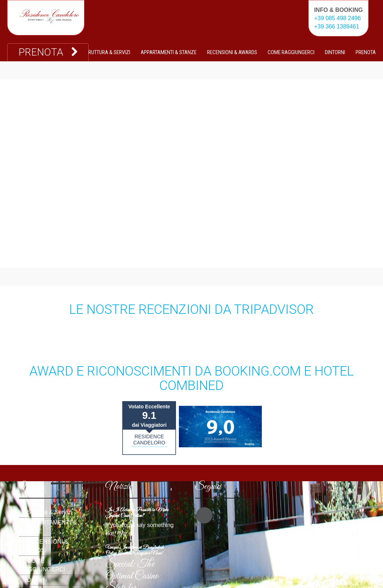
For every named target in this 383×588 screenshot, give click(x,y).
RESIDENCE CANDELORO (149, 440)
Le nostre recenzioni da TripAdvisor (191, 310)
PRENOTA (366, 52)
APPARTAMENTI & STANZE (169, 52)
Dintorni (335, 52)
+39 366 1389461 (337, 27)
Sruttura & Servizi (108, 52)
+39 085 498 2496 (337, 18)
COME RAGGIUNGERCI (291, 52)
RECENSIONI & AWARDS (232, 52)
